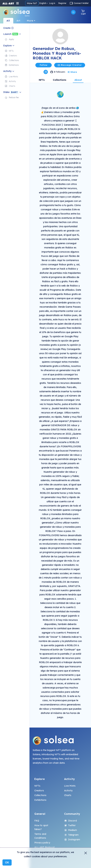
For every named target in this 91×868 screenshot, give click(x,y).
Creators (39, 791)
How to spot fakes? (41, 827)
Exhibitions (40, 800)
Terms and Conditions (40, 836)
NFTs (42, 80)
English (43, 3)
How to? (32, 3)
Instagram (72, 840)
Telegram (71, 835)
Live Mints (70, 786)
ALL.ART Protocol (44, 847)
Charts (68, 795)
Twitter (70, 825)
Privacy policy (42, 843)
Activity (68, 791)
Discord (70, 821)
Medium (71, 830)
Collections (60, 80)
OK (7, 862)
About (78, 80)
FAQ (37, 821)
